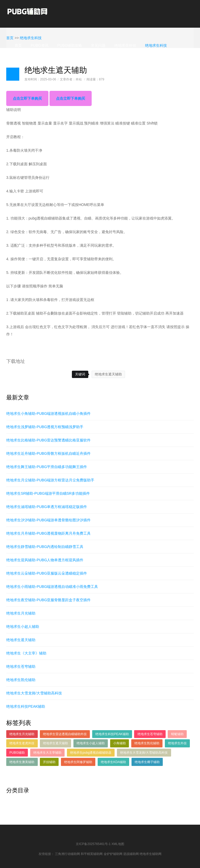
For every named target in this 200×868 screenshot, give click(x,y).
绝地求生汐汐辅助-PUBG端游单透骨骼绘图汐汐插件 (48, 520)
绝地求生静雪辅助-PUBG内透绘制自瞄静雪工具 (45, 547)
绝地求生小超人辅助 (23, 627)
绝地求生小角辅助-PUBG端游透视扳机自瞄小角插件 (48, 414)
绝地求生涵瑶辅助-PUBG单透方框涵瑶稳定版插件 (47, 507)
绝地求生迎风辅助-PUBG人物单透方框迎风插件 (45, 560)
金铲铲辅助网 (113, 854)
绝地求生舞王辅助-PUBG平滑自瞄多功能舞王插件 (47, 467)
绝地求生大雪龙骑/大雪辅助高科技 (34, 693)
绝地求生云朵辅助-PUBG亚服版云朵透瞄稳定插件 (47, 573)
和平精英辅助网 (92, 854)
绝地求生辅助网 (151, 854)
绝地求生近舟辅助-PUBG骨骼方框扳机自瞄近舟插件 (48, 453)
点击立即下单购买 (27, 98)
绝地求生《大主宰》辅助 (26, 653)
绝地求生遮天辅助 (108, 374)
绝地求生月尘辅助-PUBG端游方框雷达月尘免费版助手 (50, 480)
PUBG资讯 (40, 45)
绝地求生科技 (156, 45)
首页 (18, 45)
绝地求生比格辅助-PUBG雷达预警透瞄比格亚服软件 (48, 440)
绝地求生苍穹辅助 (21, 666)
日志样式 (13, 74)
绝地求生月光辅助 (21, 613)
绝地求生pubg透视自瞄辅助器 (91, 753)
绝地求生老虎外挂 (22, 743)
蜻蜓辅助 (177, 734)
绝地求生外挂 (125, 45)
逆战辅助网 (131, 854)
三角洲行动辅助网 (67, 854)
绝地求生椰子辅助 (147, 762)
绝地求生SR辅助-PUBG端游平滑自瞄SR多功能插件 (48, 493)
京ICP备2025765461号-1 (93, 844)
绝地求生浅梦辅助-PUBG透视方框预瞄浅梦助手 (45, 427)
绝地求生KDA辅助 (113, 762)
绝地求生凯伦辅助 (21, 680)
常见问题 (98, 45)
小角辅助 (120, 743)
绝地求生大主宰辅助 (47, 753)
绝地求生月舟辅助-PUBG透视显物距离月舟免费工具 (48, 533)
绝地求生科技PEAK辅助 (26, 706)
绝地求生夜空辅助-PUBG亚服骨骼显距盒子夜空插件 (48, 600)
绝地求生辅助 (26, 57)
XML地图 (118, 844)
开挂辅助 (49, 762)
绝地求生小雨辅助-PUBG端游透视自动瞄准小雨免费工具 (52, 587)
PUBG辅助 (17, 753)
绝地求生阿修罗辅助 (78, 762)
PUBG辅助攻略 (70, 45)
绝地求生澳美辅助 (22, 762)
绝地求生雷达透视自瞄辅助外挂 (65, 734)
